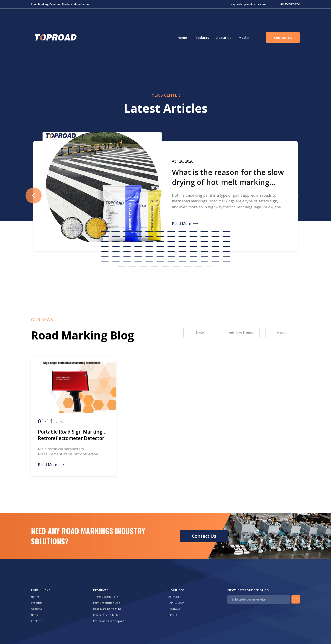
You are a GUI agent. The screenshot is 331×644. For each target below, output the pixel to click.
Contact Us (283, 38)
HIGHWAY (174, 609)
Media (244, 38)
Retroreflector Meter (106, 615)
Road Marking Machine (107, 609)
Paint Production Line (107, 603)
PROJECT (174, 615)
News (34, 615)
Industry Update (242, 333)
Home (182, 38)
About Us (224, 38)
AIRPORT (174, 597)
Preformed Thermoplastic (110, 621)
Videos (283, 333)
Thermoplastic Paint (106, 597)
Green (55, 37)
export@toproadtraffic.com (248, 4)
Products (202, 38)
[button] (297, 195)
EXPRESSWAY (177, 603)
